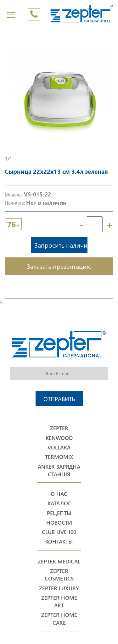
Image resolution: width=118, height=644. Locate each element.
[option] (59, 101)
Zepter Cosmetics (59, 575)
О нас (59, 494)
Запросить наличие (61, 245)
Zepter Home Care (59, 619)
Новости (59, 523)
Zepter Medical (59, 561)
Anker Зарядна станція (59, 470)
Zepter (59, 428)
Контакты (59, 542)
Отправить (59, 399)
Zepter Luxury (59, 588)
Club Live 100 (59, 532)
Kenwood (59, 438)
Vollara (59, 447)
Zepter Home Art (59, 602)
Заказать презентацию (59, 266)
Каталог (59, 503)
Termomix (59, 457)
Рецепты (59, 513)
